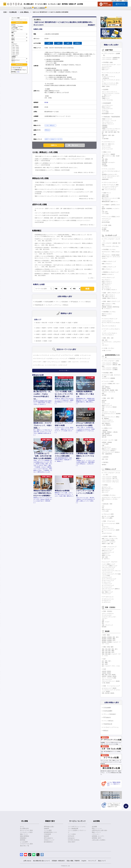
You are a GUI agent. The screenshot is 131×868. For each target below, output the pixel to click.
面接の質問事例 (24, 836)
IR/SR (103, 402)
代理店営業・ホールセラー (108, 162)
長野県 (50, 331)
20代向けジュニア (49, 840)
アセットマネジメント (107, 122)
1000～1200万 (15, 47)
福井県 (68, 331)
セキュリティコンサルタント (109, 326)
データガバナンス (106, 601)
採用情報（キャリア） (98, 836)
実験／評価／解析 (108, 647)
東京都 (46, 102)
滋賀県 (44, 334)
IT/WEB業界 (47, 834)
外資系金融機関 (49, 302)
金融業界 (46, 828)
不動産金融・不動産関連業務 (112, 117)
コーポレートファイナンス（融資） (111, 185)
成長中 (47, 139)
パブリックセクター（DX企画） (110, 477)
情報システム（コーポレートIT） (110, 539)
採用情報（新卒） (97, 838)
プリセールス (105, 527)
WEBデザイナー (106, 554)
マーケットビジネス (109, 169)
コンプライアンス (106, 447)
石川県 (62, 331)
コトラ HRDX (72, 834)
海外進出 (106, 462)
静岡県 (80, 331)
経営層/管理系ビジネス (50, 832)
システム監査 (105, 444)
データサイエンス (108, 597)
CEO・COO (105, 459)
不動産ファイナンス (107, 119)
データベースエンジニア (108, 581)
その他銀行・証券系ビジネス (112, 205)
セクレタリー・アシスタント (109, 412)
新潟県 (44, 331)
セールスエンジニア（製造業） (110, 688)
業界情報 (23, 840)
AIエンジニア (105, 492)
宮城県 (56, 328)
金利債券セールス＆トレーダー (110, 174)
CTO (103, 506)
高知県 (56, 338)
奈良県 (50, 334)
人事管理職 (105, 430)
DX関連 (105, 485)
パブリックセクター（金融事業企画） (111, 58)
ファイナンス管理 (108, 381)
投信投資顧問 (107, 103)
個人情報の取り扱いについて (41, 861)
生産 (105, 669)
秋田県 (62, 328)
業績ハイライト (96, 832)
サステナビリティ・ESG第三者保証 (111, 255)
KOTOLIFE (71, 836)
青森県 (44, 328)
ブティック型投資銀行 (62, 302)
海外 (51, 341)
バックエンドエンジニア (108, 569)
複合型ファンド (106, 97)
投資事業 (106, 90)
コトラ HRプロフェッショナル (77, 827)
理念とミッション (97, 828)
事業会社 (47, 130)
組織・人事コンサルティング (112, 293)
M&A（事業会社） (106, 423)
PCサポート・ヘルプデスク (109, 542)
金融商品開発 (105, 179)
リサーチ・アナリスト (107, 178)
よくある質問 (24, 842)
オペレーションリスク (107, 149)
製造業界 (46, 836)
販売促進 (104, 627)
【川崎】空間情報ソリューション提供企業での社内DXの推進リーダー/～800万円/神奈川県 (59, 182)
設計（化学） (105, 664)
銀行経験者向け (48, 842)
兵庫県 (93, 331)
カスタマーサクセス (107, 533)
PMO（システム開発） (107, 518)
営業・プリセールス (109, 521)
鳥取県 (63, 334)
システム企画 (105, 511)
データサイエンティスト (108, 599)
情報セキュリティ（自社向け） (110, 449)
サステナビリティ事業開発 (108, 378)
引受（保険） (105, 159)
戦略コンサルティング (110, 261)
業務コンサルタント (107, 269)
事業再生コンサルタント (108, 274)
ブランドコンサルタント (108, 335)
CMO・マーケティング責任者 (109, 407)
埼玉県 (51, 323)
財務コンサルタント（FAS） (109, 304)
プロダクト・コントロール (108, 392)
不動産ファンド (106, 98)
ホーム (22, 827)
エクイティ (76, 362)
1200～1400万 (15, 49)
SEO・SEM (105, 557)
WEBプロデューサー (107, 551)
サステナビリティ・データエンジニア (111, 497)
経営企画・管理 (108, 504)
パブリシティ (96, 834)
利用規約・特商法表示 (58, 861)
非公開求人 (20, 27)
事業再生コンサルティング (111, 272)
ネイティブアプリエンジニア (109, 579)
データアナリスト (106, 602)
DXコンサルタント (106, 288)
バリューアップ (56, 355)
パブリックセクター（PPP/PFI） (110, 59)
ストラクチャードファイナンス (110, 85)
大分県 (80, 338)
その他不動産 (105, 139)
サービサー (105, 228)
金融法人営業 (105, 195)
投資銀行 (64, 362)
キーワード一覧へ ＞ (64, 371)
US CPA (60, 139)
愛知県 (63, 323)
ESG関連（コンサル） (110, 249)
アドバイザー (38, 362)
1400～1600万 (15, 51)
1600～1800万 (15, 52)
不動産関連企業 (39, 305)
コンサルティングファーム (53, 305)
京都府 (38, 334)
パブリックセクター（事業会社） (110, 363)
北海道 (38, 328)
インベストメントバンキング (112, 73)
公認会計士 (53, 139)
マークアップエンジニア (108, 549)
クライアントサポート (107, 420)
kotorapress (71, 838)
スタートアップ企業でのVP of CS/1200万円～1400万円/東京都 (51, 215)
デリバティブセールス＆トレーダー (111, 176)
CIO (103, 508)
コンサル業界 (48, 830)
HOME (5, 12)
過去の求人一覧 (24, 846)
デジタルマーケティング (108, 552)
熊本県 (74, 338)
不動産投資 (72, 358)
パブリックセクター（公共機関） (110, 370)
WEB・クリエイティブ (110, 547)
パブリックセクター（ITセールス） (111, 482)
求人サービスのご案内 (26, 830)
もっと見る (91, 278)
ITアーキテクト (106, 286)
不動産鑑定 (105, 126)
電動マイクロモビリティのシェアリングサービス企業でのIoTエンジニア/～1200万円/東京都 (59, 189)
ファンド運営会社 (86, 302)
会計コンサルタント (107, 305)
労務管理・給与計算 (107, 435)
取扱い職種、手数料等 (73, 861)
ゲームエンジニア (106, 590)
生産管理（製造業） (107, 671)
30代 (17, 30)
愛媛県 (50, 338)
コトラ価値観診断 (73, 828)
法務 (103, 446)
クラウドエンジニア (107, 577)
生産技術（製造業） (107, 673)
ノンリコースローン (52, 365)
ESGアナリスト (106, 68)
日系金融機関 (38, 302)
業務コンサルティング (110, 267)
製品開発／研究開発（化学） (109, 640)
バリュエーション (86, 355)
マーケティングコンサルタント (110, 333)
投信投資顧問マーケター (108, 114)
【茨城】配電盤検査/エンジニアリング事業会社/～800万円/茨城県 (52, 170)
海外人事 (104, 437)
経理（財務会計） (106, 387)
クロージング (63, 365)
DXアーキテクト (106, 490)
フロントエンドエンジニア (108, 567)
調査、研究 (105, 340)
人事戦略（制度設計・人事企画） (110, 432)
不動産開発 (105, 127)
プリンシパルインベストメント (110, 92)
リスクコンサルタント (107, 321)
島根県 (70, 334)
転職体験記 (23, 838)
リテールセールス (106, 200)
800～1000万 (15, 45)
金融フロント (107, 193)
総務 (103, 410)
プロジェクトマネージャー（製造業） (111, 681)
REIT (45, 362)
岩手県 (50, 328)
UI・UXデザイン (106, 559)
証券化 (77, 355)
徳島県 (38, 338)
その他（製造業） (106, 683)
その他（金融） (108, 225)
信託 (103, 207)
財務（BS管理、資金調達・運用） (110, 390)
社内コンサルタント (107, 509)
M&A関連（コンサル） (110, 312)
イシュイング (105, 221)
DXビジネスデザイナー (108, 489)
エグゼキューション (53, 358)
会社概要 (94, 827)
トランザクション (39, 365)
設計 (105, 659)
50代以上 (14, 31)
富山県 (56, 331)
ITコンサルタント (106, 280)
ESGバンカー (105, 70)
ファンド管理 (105, 112)
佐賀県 (62, 338)
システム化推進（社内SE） (109, 540)
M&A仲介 (104, 316)
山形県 (68, 328)
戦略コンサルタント (107, 264)
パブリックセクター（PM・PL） (110, 479)
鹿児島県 (38, 341)
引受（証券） (105, 212)
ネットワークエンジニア (108, 585)
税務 (103, 393)
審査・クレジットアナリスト (109, 190)
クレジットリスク (106, 146)
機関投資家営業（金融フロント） (110, 202)
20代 (13, 30)
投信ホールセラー (106, 107)
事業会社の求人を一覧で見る (86, 199)
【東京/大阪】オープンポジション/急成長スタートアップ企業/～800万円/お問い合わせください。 (61, 156)
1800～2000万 (15, 54)
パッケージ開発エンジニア (108, 564)
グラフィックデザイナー (108, 614)
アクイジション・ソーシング (109, 121)
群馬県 (93, 328)
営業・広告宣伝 (108, 611)
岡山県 (76, 334)
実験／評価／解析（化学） (108, 652)
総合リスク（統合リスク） (108, 144)
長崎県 (68, 338)
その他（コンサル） (109, 348)
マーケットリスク (106, 147)
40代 (21, 30)
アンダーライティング (84, 358)
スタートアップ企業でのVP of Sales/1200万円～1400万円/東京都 (52, 213)
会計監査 (104, 395)
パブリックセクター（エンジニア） (111, 480)
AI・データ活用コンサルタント (109, 290)
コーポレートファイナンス (42, 355)
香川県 (44, 338)
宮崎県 (87, 338)
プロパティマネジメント (108, 124)
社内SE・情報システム (110, 536)
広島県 (82, 334)
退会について (102, 861)
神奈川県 (44, 323)
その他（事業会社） (25, 12)
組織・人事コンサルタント (108, 295)
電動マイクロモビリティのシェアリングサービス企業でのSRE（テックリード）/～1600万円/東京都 (61, 196)
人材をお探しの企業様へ (117, 1)
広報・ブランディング (107, 625)
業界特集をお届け (49, 827)
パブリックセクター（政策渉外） (110, 368)
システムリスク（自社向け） (109, 451)
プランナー (105, 619)
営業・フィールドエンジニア (112, 686)
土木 (103, 137)
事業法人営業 (105, 197)
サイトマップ (92, 861)
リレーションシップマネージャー (110, 186)
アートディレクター (107, 615)
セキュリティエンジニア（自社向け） (111, 452)
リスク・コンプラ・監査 (110, 440)
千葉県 (57, 323)
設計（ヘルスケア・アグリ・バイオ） (111, 666)
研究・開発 (106, 635)
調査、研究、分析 (108, 338)
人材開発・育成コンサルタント (110, 298)
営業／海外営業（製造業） (108, 693)
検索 (87, 289)
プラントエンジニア (107, 680)
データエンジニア (106, 582)
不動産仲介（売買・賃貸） (108, 135)
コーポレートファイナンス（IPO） (110, 83)
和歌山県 (57, 334)
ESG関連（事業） (108, 373)
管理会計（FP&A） (107, 389)
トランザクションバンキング (109, 188)
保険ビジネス (107, 152)
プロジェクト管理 (108, 514)
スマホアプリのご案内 (26, 844)
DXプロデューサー (106, 487)
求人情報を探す (13, 12)
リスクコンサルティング (110, 319)
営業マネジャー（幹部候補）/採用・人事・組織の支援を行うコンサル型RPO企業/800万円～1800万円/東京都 (64, 218)
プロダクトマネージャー (108, 422)
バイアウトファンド (68, 355)
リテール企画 (105, 213)
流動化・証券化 (106, 86)
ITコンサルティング (109, 278)
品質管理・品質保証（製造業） (110, 676)
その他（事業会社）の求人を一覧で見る (84, 173)
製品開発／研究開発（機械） (109, 639)
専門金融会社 (74, 302)
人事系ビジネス (108, 428)
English (126, 1)
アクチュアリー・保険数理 (108, 154)
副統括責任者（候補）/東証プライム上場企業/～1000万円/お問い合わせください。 (57, 168)
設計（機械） (105, 663)
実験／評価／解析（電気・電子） (110, 649)
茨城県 (80, 328)
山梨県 (38, 331)
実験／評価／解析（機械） (108, 651)
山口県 (88, 334)
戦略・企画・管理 (108, 398)
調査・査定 (105, 161)
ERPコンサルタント (107, 281)
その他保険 (105, 166)
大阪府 (70, 323)
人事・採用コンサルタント (108, 297)
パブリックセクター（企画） (112, 361)
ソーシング (64, 358)
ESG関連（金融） (108, 62)
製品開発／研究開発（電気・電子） (111, 637)
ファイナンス (85, 362)
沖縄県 (45, 341)
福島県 (74, 328)
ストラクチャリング (40, 358)
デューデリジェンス (54, 362)
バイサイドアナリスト (107, 109)
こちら (18, 72)
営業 (103, 620)
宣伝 (103, 623)
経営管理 (106, 457)
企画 (103, 409)
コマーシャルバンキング (110, 182)
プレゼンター (105, 110)
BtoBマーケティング (107, 405)
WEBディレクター (106, 556)
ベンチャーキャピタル (107, 100)
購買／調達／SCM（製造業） (109, 675)
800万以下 (14, 44)
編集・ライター (106, 622)
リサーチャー (105, 345)
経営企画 (104, 400)
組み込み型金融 (106, 222)
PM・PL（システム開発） (108, 516)
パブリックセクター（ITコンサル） (111, 246)
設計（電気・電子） (107, 661)
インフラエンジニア (107, 584)
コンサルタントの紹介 (26, 832)
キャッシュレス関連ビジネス (112, 217)
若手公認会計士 (48, 838)
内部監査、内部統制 (107, 442)
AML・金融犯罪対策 (107, 454)
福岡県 (76, 323)
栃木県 (87, 328)
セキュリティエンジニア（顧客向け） (111, 589)
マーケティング (106, 404)
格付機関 (104, 229)
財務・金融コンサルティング (112, 301)
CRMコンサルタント (107, 283)
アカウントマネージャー (108, 528)
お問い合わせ (27, 861)
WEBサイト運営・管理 (107, 544)
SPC (70, 362)
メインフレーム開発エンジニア (110, 566)
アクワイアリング (106, 219)
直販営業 (104, 164)
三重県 (87, 331)
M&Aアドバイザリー (107, 314)
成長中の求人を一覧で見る (87, 225)
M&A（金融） (105, 75)
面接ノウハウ (24, 834)
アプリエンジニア (106, 594)
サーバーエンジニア (107, 587)
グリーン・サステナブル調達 (109, 678)
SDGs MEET (72, 842)
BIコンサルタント (106, 285)
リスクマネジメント (109, 142)
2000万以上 (14, 55)
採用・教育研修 (106, 434)
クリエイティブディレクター (109, 617)
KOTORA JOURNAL (74, 840)
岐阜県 (74, 331)
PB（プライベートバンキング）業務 (111, 198)
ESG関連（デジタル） (110, 495)
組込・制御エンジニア (107, 592)
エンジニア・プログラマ (110, 562)
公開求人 (14, 27)
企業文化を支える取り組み (100, 830)
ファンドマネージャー (107, 105)
